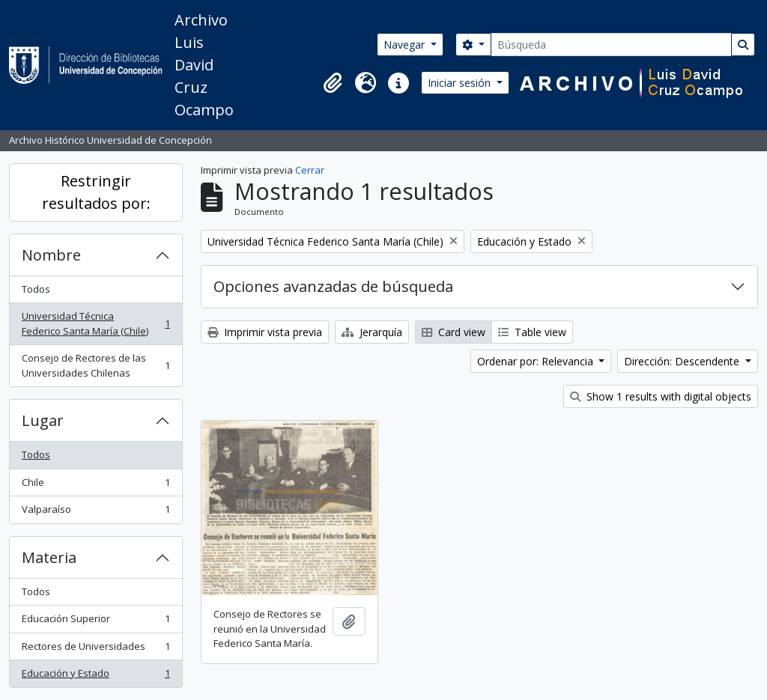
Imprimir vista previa (265, 332)
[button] (333, 83)
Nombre (51, 255)
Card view (454, 332)
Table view (532, 332)
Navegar (406, 45)
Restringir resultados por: (96, 192)
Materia (49, 557)
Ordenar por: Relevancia (537, 361)
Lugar (43, 420)
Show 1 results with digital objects (661, 396)
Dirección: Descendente (683, 361)
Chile (96, 486)
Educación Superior (96, 622)
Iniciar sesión (461, 83)
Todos (36, 289)
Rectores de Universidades (96, 649)
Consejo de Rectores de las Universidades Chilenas (96, 365)
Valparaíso (96, 512)
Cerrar (310, 170)
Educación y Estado (96, 676)
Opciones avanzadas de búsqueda (333, 286)
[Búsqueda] (611, 45)
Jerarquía (372, 332)
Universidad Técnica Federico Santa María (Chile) (96, 323)
